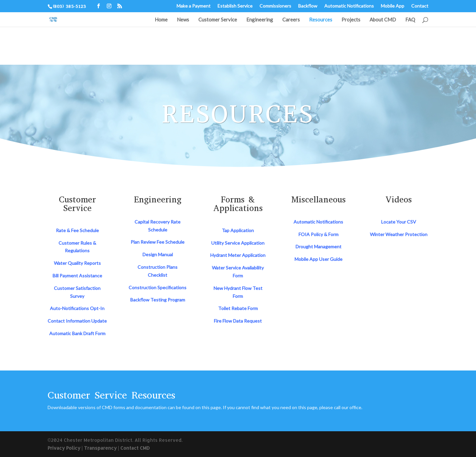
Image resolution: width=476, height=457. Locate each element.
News (183, 20)
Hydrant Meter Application (238, 255)
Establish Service (235, 6)
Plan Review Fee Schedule (158, 242)
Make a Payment (194, 6)
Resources (321, 20)
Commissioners (275, 6)
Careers (291, 20)
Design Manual (158, 254)
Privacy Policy (64, 448)
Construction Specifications (158, 287)
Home (161, 20)
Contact (420, 6)
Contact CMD (135, 448)
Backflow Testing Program (158, 300)
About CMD (383, 20)
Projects (351, 20)
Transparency (100, 448)
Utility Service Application (238, 243)
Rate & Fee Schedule (77, 230)
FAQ (410, 20)
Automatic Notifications (349, 6)
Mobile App (393, 6)
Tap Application (238, 230)
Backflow (308, 6)
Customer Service (218, 20)
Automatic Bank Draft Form (77, 333)
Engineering (260, 20)
